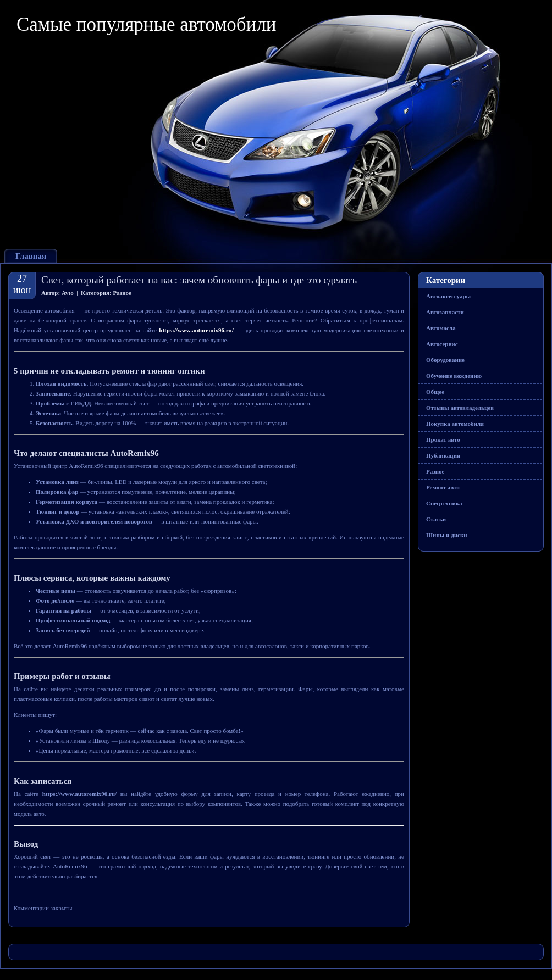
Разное (122, 293)
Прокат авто (443, 439)
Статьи (436, 519)
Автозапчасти (445, 312)
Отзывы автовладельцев (460, 408)
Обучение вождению (454, 376)
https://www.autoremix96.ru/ (196, 330)
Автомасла (441, 328)
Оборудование (445, 360)
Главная (31, 256)
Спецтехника (444, 503)
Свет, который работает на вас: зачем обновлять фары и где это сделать (199, 280)
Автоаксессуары (448, 296)
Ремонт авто (443, 487)
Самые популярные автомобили (147, 24)
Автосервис (442, 344)
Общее (435, 392)
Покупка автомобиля (455, 424)
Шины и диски (447, 535)
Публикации (443, 455)
